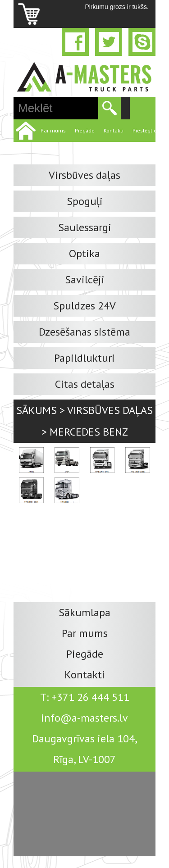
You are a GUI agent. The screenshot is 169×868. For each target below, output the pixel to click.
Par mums (53, 130)
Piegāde (85, 130)
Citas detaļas (85, 384)
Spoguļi (85, 201)
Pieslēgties (146, 130)
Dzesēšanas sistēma (84, 332)
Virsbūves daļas (84, 175)
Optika (84, 253)
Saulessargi (85, 227)
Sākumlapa (84, 612)
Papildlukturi (84, 358)
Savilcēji (85, 279)
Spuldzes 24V (84, 306)
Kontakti (114, 130)
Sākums (37, 410)
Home (25, 131)
